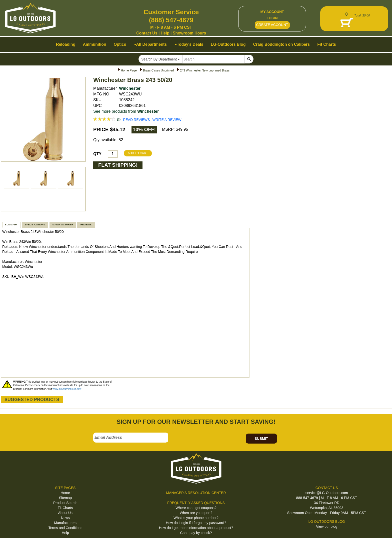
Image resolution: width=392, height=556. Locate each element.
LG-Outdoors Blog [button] (228, 44)
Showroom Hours (189, 33)
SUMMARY (11, 225)
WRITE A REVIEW (167, 120)
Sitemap (65, 498)
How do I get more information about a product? (196, 528)
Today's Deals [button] (189, 44)
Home (65, 493)
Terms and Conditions (65, 528)
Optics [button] (120, 44)
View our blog (327, 527)
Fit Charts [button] (327, 44)
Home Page (129, 70)
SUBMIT (261, 439)
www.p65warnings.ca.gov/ (67, 389)
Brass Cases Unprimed (158, 70)
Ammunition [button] (94, 44)
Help (165, 33)
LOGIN (272, 18)
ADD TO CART (138, 153)
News (65, 518)
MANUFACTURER (63, 225)
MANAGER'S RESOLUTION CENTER (196, 493)
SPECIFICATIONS (35, 225)
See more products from (126, 111)
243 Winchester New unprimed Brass (205, 70)
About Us (65, 513)
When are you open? (196, 513)
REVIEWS (86, 225)
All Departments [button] (151, 44)
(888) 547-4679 (171, 20)
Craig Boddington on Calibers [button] (282, 44)
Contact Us (147, 33)
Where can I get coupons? (196, 508)
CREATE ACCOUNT (272, 25)
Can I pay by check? (196, 533)
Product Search (65, 503)
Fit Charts (65, 508)
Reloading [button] (66, 44)
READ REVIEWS (136, 120)
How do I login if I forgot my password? (196, 523)
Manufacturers (65, 523)
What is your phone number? (196, 518)
